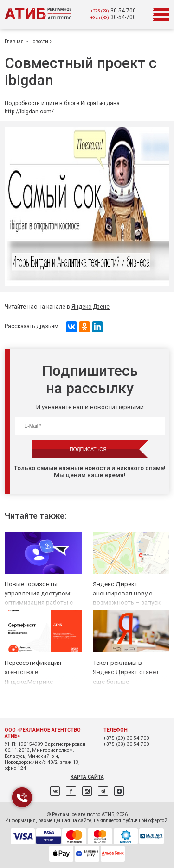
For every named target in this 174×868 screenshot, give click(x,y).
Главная (15, 41)
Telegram (103, 791)
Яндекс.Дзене (90, 307)
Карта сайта (87, 777)
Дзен (119, 791)
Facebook (71, 791)
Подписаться (88, 449)
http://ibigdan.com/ (29, 112)
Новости (39, 41)
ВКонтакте (55, 791)
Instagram (87, 791)
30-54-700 (113, 11)
